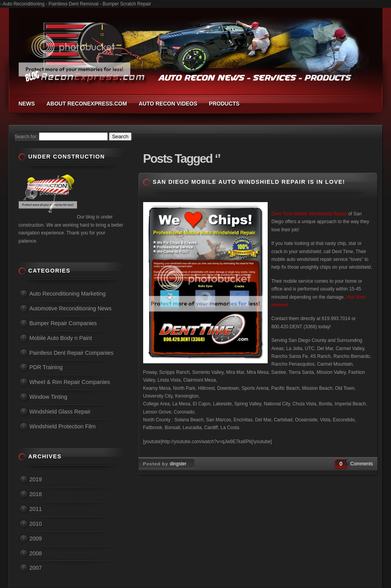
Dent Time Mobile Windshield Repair (309, 214)
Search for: (26, 137)
